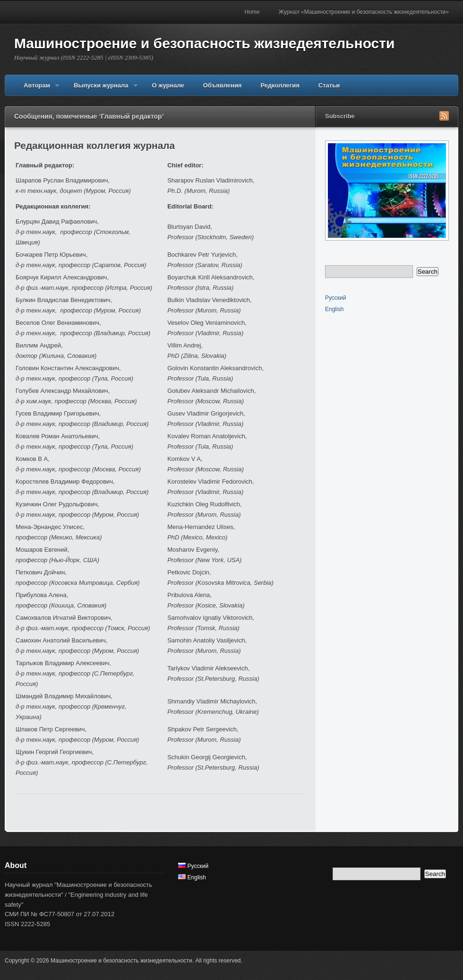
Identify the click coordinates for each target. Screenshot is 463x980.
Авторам (37, 89)
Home (252, 12)
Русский (336, 298)
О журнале (168, 85)
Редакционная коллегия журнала (94, 145)
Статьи (329, 85)
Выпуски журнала (101, 89)
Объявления (223, 85)
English (334, 309)
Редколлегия (280, 85)
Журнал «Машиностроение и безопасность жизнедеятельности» (364, 12)
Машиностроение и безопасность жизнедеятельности (204, 43)
